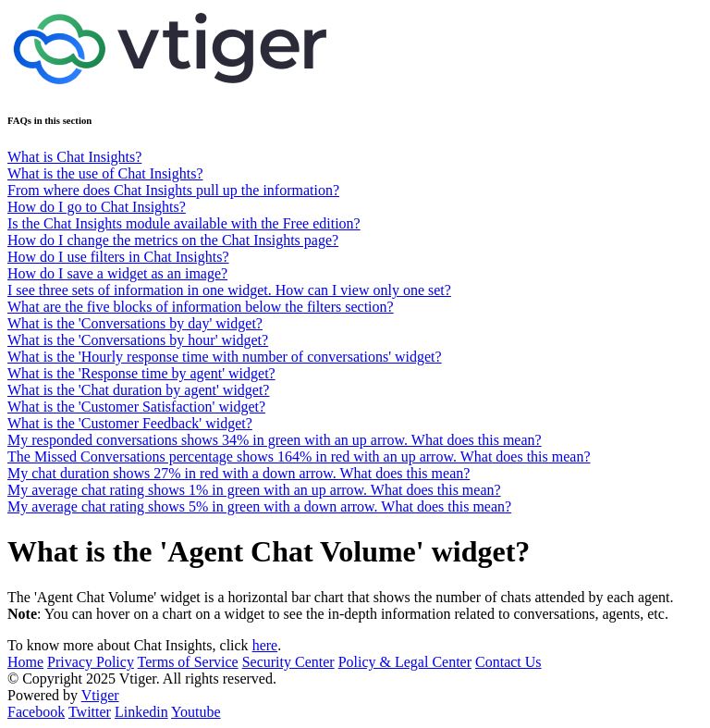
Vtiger (100, 695)
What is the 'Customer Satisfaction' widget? (136, 407)
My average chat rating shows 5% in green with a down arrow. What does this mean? (259, 506)
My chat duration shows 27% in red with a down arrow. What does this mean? (239, 473)
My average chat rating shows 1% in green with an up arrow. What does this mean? (254, 490)
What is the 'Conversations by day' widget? (135, 323)
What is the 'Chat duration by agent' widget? (138, 390)
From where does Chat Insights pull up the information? (173, 190)
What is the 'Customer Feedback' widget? (130, 423)
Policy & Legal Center (405, 662)
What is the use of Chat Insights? (105, 173)
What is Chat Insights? (74, 157)
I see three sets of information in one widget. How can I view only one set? (229, 290)
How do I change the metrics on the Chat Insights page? (173, 240)
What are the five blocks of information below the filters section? (201, 307)
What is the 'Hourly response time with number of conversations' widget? (225, 357)
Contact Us (508, 662)
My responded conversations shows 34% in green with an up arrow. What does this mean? (275, 440)
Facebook (36, 712)
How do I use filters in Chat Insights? (118, 257)
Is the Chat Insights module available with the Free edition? (184, 223)
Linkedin (141, 712)
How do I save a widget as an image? (117, 273)
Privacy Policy (91, 662)
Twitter (90, 712)
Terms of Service (188, 662)
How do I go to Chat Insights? (97, 207)
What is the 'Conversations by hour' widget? (138, 340)
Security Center (288, 662)
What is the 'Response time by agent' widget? (141, 373)
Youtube (196, 712)
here (265, 645)
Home (25, 662)
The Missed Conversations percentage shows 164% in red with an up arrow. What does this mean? (299, 457)
